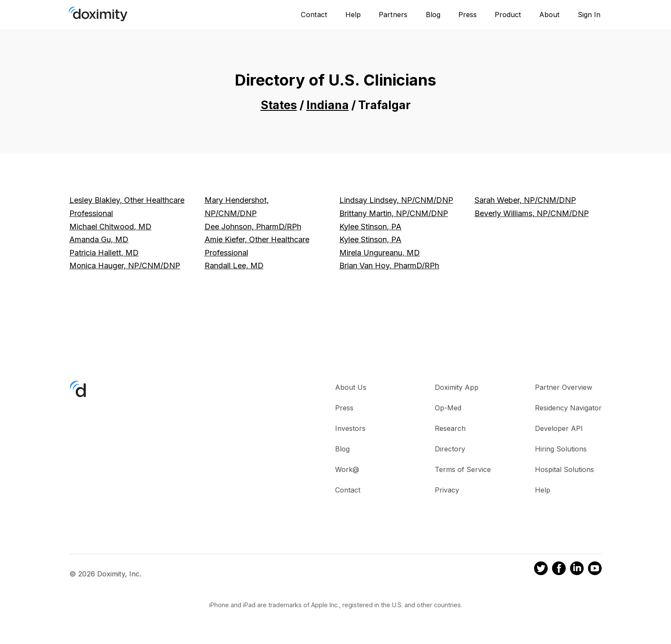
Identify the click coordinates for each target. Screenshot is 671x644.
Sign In (589, 15)
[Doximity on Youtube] (595, 570)
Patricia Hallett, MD (104, 253)
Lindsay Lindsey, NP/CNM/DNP (396, 200)
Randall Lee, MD (234, 266)
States (279, 105)
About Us (351, 387)
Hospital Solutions (564, 469)
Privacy (447, 490)
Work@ (347, 469)
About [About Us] (549, 15)
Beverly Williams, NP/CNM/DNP (532, 213)
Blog (433, 15)
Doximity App (457, 387)
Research (450, 428)
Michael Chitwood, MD (110, 227)
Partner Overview (564, 387)
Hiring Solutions (561, 449)
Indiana (328, 105)
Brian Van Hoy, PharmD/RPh (389, 266)
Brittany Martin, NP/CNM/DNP (394, 213)
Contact (314, 15)
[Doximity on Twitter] (541, 570)
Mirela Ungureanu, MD (380, 253)
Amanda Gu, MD (99, 239)
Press (468, 15)
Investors (350, 428)
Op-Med (448, 408)
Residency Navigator (568, 408)
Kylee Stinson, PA (370, 227)
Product (508, 15)
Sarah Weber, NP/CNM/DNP (525, 200)
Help (353, 15)
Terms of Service (463, 469)
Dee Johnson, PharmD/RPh (253, 227)
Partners (393, 15)
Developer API (559, 428)
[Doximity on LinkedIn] (577, 570)
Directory (450, 449)
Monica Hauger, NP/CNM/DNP (125, 266)
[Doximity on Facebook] (559, 570)
